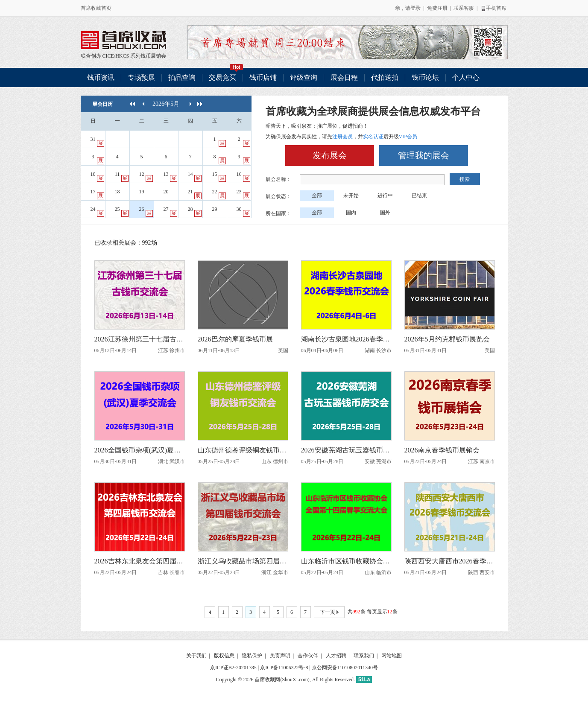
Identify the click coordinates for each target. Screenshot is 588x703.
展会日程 (344, 77)
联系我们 (364, 656)
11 (122, 176)
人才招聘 (336, 656)
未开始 (351, 195)
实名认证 (373, 137)
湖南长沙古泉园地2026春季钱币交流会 (346, 339)
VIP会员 (408, 137)
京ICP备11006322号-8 (284, 668)
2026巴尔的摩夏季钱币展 (235, 339)
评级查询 (304, 77)
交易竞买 (226, 74)
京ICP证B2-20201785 (233, 668)
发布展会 (330, 155)
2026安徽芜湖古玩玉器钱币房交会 (346, 450)
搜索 (465, 179)
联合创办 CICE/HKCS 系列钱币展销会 (123, 40)
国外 (385, 213)
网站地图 (392, 656)
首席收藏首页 (96, 8)
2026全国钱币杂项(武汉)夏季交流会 (140, 450)
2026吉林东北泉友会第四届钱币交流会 (140, 561)
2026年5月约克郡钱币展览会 (447, 339)
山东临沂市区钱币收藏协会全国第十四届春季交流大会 (346, 561)
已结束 (419, 195)
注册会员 (342, 137)
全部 (317, 195)
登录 (415, 8)
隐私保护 (252, 656)
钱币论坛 (425, 77)
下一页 (329, 613)
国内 (351, 213)
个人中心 (466, 77)
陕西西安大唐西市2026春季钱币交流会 (450, 561)
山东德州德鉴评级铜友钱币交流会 (243, 450)
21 (195, 194)
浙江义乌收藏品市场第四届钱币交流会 (243, 561)
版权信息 (224, 656)
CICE (108, 56)
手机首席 (493, 8)
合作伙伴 (308, 656)
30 (243, 211)
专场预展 (141, 77)
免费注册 (437, 8)
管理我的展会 (424, 155)
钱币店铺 (263, 77)
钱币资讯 (101, 77)
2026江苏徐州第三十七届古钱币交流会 (140, 339)
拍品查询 (182, 77)
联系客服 (464, 8)
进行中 (385, 195)
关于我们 (196, 656)
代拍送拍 (385, 77)
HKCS (122, 56)
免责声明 (280, 656)
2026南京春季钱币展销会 (442, 450)
